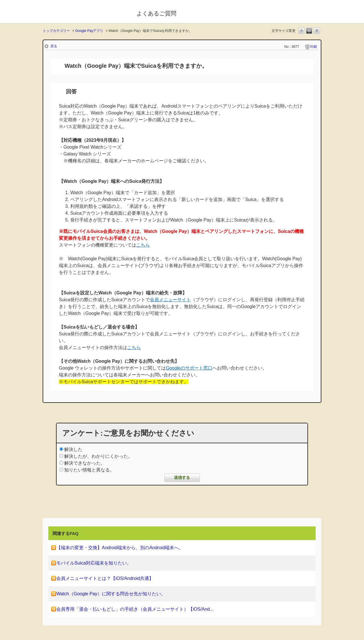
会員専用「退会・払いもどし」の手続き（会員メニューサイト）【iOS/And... (135, 609)
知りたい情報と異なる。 (89, 470)
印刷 (314, 47)
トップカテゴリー (56, 31)
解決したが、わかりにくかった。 (98, 456)
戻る (54, 46)
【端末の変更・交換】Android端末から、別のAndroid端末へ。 (120, 548)
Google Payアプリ (89, 31)
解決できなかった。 (85, 463)
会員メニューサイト (170, 300)
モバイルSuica (86, 12)
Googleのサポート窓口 (189, 368)
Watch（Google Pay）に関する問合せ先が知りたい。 (111, 594)
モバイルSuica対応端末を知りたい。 (94, 563)
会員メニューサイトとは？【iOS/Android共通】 (105, 578)
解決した (73, 449)
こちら (143, 245)
